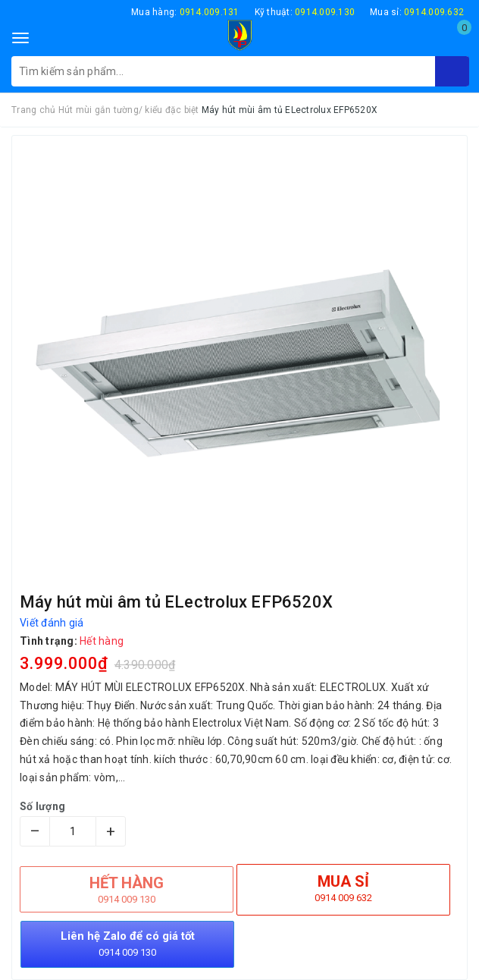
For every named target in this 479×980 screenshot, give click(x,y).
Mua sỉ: (417, 12)
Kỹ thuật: (305, 12)
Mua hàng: (185, 12)
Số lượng (42, 806)
